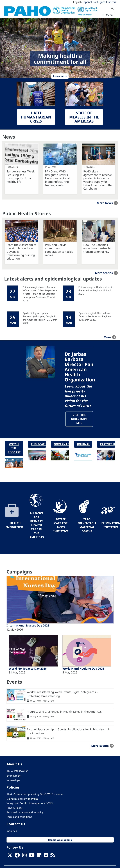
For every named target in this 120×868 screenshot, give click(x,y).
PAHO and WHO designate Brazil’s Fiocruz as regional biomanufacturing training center (57, 178)
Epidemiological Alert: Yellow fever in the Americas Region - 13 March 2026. (95, 316)
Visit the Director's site (79, 419)
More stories (104, 273)
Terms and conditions (19, 817)
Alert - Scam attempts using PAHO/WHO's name (35, 794)
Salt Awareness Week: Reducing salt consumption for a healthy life (21, 176)
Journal (83, 444)
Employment (14, 776)
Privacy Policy (14, 808)
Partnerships (108, 444)
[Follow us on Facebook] (17, 856)
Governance (62, 444)
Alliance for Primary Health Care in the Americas (37, 525)
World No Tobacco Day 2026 (28, 669)
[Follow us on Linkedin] (39, 856)
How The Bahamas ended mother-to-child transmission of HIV (98, 248)
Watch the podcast (14, 448)
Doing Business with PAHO (22, 799)
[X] (10, 856)
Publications (39, 444)
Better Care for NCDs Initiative (61, 525)
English (77, 2)
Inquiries (12, 831)
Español (87, 2)
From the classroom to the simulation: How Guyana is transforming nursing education (22, 252)
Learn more (60, 76)
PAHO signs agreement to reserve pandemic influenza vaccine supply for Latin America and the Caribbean (98, 180)
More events (100, 746)
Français (111, 2)
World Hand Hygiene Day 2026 (83, 669)
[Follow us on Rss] (53, 856)
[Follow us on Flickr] (46, 856)
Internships (13, 780)
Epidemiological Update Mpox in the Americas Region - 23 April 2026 (96, 290)
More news (105, 203)
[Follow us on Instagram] (24, 856)
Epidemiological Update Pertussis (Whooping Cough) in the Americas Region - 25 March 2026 (40, 318)
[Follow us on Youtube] (32, 856)
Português (99, 2)
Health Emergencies (15, 525)
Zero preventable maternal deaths (87, 525)
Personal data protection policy (25, 813)
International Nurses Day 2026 (28, 626)
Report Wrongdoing (60, 840)
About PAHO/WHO (17, 771)
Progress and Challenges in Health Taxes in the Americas (64, 712)
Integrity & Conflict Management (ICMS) (30, 803)
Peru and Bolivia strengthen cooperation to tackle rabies (59, 250)
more (107, 337)
